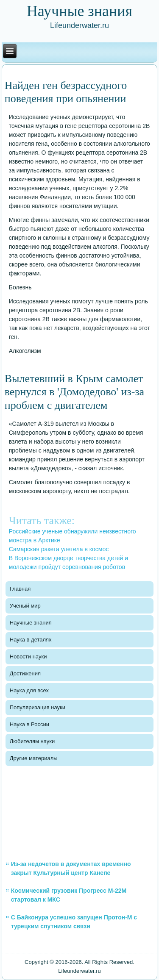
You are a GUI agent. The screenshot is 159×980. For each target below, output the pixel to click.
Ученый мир (25, 606)
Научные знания (31, 623)
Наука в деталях (31, 640)
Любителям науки (32, 741)
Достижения (25, 673)
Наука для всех (29, 690)
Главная (20, 589)
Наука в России (29, 724)
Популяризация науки (38, 707)
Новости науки (28, 657)
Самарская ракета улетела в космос (59, 549)
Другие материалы (34, 758)
